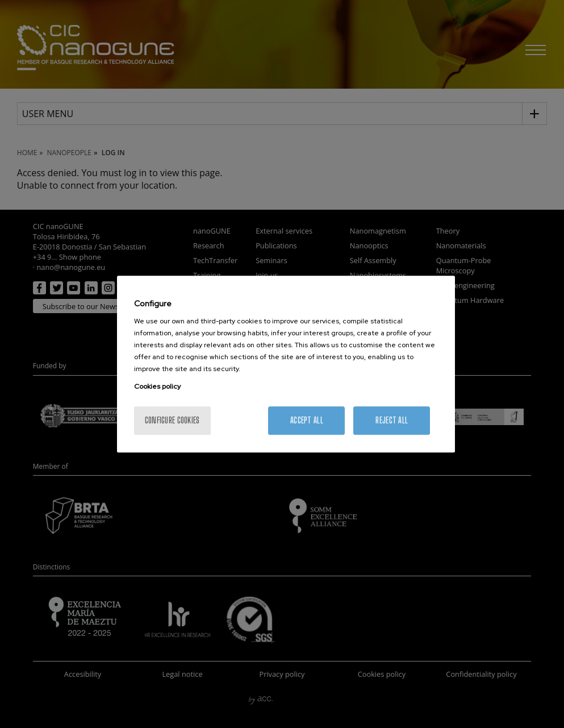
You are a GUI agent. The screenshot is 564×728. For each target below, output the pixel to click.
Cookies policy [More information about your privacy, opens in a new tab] (157, 386)
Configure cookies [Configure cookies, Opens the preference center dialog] (172, 420)
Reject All (392, 420)
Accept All (307, 420)
